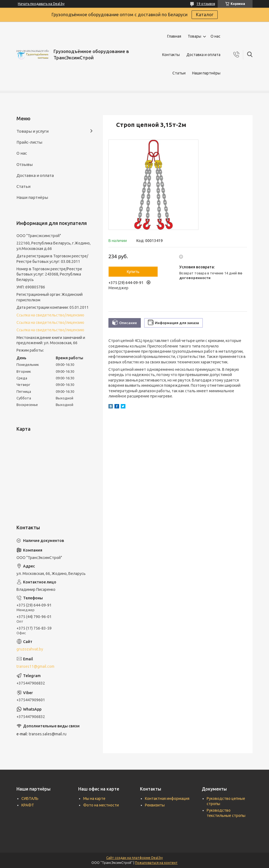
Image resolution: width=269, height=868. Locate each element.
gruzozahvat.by (30, 649)
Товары (194, 36)
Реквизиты (155, 805)
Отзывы (25, 164)
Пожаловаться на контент (156, 863)
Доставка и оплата (203, 55)
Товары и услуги (33, 131)
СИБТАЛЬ (30, 799)
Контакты (171, 55)
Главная (174, 36)
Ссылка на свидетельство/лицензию (50, 315)
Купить (133, 272)
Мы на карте (94, 799)
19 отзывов (206, 4)
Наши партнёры (206, 73)
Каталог (205, 15)
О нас (215, 36)
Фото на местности (101, 805)
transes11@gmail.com (35, 666)
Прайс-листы (29, 142)
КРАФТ (28, 805)
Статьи (179, 73)
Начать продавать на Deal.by (41, 4)
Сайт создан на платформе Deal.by (134, 858)
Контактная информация (167, 799)
